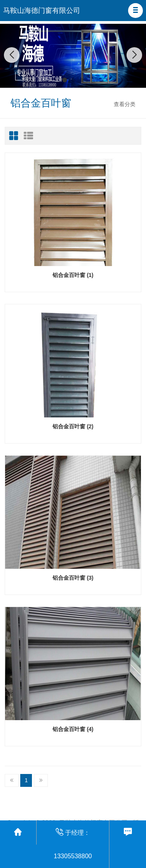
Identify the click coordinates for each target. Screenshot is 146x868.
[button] (135, 11)
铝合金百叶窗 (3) (73, 578)
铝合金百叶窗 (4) (73, 729)
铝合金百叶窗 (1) (73, 275)
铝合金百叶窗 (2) (73, 426)
